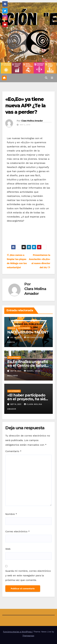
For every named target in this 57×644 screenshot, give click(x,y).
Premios (12, 328)
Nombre (11, 514)
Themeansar (28, 636)
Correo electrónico (17, 531)
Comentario (13, 451)
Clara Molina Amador (32, 121)
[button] (46, 78)
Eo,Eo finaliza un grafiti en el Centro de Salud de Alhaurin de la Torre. (28, 365)
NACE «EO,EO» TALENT (28, 332)
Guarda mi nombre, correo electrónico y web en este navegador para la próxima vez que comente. (28, 575)
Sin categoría (24, 328)
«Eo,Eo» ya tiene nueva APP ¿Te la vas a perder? (25, 105)
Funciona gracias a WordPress (18, 632)
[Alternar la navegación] (52, 78)
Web (8, 549)
